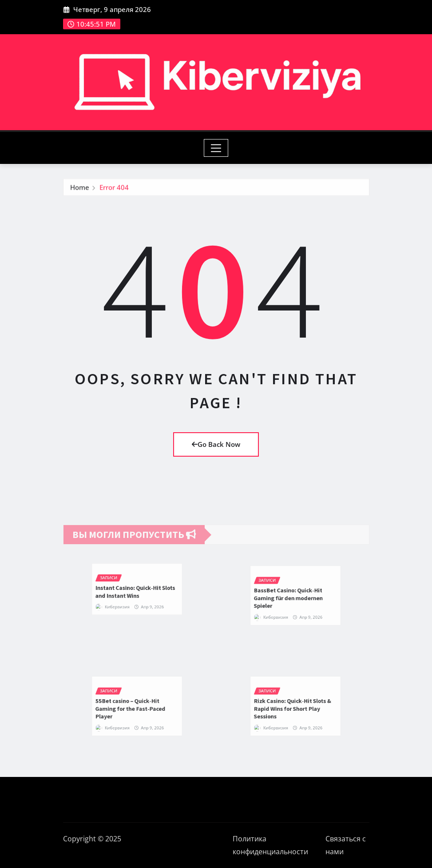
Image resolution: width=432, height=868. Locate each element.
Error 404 (114, 191)
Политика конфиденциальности (270, 845)
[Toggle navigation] (216, 148)
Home (80, 191)
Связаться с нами (346, 845)
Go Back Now (216, 444)
